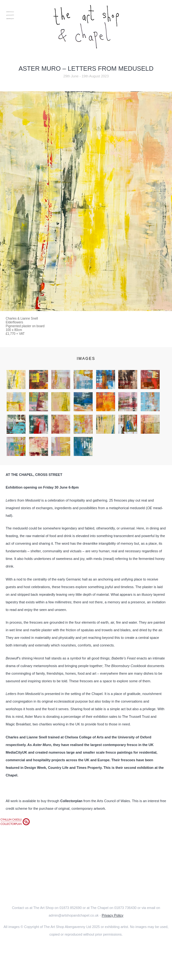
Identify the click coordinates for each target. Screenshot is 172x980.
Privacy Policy (113, 915)
